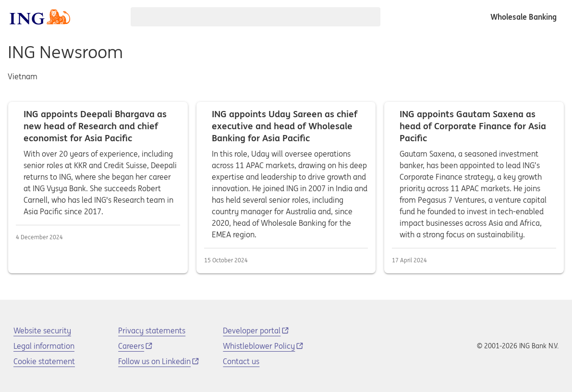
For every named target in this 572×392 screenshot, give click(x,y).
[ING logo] (40, 17)
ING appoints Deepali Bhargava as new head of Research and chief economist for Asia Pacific (98, 188)
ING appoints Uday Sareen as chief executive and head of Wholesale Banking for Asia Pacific (286, 188)
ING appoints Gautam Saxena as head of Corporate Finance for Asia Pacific (474, 188)
